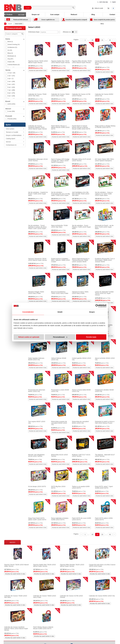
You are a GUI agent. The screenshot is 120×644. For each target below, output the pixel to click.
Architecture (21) (12, 47)
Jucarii (10, 24)
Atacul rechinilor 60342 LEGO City (105, 359)
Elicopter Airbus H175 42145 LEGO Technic (81, 160)
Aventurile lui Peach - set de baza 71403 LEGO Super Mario (104, 227)
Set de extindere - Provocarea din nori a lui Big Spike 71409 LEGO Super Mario (60, 194)
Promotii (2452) (12, 119)
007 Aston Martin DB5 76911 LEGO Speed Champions (104, 160)
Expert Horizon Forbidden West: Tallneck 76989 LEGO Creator (60, 260)
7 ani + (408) (11, 90)
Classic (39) (11, 62)
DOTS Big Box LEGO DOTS (58, 487)
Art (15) (10, 50)
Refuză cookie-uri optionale (29, 337)
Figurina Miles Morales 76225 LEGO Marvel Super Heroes (82, 62)
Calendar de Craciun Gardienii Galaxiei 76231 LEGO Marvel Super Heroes (37, 127)
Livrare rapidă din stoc (48, 20)
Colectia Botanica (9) (14, 65)
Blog (93, 15)
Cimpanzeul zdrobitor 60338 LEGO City (104, 391)
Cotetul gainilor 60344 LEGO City (81, 359)
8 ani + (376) (11, 93)
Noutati (13, 542)
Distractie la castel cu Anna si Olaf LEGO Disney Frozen (105, 422)
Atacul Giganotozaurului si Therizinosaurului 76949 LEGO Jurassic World (81, 260)
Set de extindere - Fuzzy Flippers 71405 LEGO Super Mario (81, 227)
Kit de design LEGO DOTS (37, 486)
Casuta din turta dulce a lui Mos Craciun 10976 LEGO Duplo (104, 63)
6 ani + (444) (11, 87)
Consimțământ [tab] (28, 312)
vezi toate (21, 15)
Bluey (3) (10, 53)
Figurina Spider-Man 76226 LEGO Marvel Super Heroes (60, 62)
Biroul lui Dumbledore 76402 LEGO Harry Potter (60, 293)
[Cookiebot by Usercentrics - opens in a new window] (97, 306)
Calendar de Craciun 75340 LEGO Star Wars (37, 95)
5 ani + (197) (11, 84)
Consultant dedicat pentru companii (76, 20)
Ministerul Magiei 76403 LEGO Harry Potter (36, 293)
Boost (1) (10, 42)
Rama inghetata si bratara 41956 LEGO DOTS (60, 519)
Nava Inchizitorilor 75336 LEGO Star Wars (59, 226)
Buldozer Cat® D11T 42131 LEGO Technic (81, 455)
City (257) (10, 59)
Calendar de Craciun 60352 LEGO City (104, 95)
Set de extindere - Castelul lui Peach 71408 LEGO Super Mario (38, 194)
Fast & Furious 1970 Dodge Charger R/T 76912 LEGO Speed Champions (60, 161)
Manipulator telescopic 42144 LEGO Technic (38, 160)
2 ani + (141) (11, 76)
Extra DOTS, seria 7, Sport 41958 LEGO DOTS (104, 487)
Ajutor (114, 2)
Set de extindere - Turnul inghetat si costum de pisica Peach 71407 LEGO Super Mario (37, 227)
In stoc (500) (11, 111)
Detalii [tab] (60, 312)
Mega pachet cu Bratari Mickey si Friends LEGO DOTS (105, 127)
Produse (15, 15)
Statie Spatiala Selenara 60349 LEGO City (36, 359)
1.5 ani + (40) (11, 73)
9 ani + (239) (11, 96)
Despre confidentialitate (14, 135)
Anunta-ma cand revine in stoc (38, 71)
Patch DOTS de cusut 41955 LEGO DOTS (81, 519)
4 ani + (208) (11, 81)
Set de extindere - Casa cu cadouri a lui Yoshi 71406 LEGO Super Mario (104, 194)
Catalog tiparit (10, 139)
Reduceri (74, 15)
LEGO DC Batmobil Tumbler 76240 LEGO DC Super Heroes (104, 293)
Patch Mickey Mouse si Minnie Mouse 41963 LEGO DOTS (60, 127)
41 (110, 40)
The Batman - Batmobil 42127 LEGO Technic (105, 455)
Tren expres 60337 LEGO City (37, 422)
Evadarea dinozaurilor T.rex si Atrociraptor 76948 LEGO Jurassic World (105, 260)
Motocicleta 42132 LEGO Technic (59, 455)
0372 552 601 (104, 2)
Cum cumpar (55, 15)
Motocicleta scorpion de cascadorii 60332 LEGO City (59, 423)
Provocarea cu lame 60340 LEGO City (60, 391)
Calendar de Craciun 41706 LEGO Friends (81, 95)
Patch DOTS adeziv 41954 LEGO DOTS (104, 519)
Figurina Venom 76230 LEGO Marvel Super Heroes (38, 62)
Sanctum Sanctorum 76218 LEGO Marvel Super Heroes (37, 259)
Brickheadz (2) (12, 56)
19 (92, 40)
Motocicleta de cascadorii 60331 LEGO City (80, 422)
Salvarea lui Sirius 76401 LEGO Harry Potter (80, 293)
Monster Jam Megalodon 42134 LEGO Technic (36, 455)
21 (102, 40)
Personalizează (60, 337)
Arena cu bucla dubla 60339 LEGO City (81, 391)
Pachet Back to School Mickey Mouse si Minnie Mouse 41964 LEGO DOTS (81, 127)
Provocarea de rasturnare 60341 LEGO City (37, 391)
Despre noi (36, 15)
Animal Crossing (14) (14, 44)
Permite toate (91, 337)
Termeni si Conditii (12, 132)
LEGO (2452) (11, 104)
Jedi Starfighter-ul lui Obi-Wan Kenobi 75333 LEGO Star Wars (81, 194)
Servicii (8, 142)
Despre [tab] (92, 312)
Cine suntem (10, 129)
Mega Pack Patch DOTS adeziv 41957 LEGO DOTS (37, 519)
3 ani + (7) (11, 79)
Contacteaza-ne (11, 145)
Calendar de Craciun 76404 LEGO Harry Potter (60, 95)
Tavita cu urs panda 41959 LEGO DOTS (81, 487)
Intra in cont (99, 8)
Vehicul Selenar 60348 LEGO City (59, 359)
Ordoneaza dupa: (34, 32)
